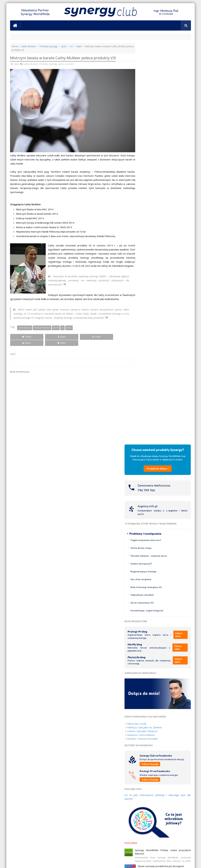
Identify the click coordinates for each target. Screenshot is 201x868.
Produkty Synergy (49, 46)
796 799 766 (158, 99)
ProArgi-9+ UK (146, 556)
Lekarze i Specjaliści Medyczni (154, 341)
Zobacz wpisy (181, 247)
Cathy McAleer (29, 46)
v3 (72, 46)
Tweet (21, 337)
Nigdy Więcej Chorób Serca (176, 676)
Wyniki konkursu (159, 525)
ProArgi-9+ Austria (148, 574)
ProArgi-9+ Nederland (150, 567)
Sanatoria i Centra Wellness (153, 345)
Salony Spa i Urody (149, 333)
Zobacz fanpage (162, 377)
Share (46, 337)
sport (64, 46)
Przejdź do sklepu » (164, 78)
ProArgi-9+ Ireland (148, 560)
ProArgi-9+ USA (147, 588)
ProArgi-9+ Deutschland (151, 571)
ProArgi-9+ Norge (148, 563)
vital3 (80, 46)
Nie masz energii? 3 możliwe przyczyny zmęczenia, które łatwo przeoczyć (170, 509)
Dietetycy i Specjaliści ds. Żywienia (157, 337)
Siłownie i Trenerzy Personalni (155, 348)
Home (15, 46)
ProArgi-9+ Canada (148, 592)
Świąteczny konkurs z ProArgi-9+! (169, 491)
